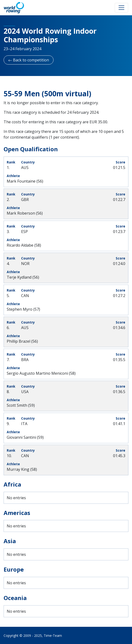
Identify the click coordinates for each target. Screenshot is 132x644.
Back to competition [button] (29, 60)
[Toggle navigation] (121, 8)
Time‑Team (53, 636)
